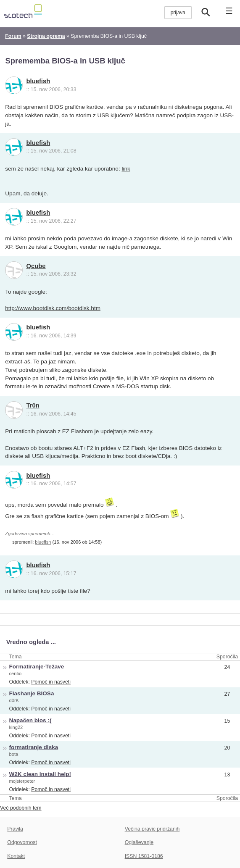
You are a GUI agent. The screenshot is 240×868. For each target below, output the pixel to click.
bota (14, 754)
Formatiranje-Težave (37, 667)
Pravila (15, 829)
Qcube (36, 266)
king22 (16, 727)
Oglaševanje (139, 842)
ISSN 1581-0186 (144, 856)
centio (16, 673)
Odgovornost (22, 842)
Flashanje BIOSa (32, 693)
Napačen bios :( (30, 720)
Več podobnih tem (21, 808)
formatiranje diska (34, 747)
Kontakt (16, 856)
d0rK (14, 700)
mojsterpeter (22, 781)
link (126, 169)
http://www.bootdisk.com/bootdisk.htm (53, 308)
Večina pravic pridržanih (152, 829)
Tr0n (33, 405)
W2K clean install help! (40, 774)
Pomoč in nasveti (51, 682)
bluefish (38, 81)
